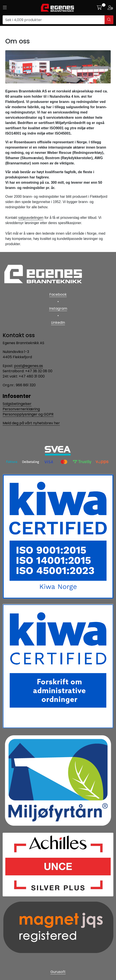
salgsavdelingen (31, 218)
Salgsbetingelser (17, 404)
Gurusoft (58, 972)
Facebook (58, 294)
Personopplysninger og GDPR (28, 414)
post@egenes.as (29, 366)
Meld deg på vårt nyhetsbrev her (31, 423)
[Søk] (54, 20)
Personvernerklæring (21, 409)
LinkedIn (58, 323)
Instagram (58, 308)
